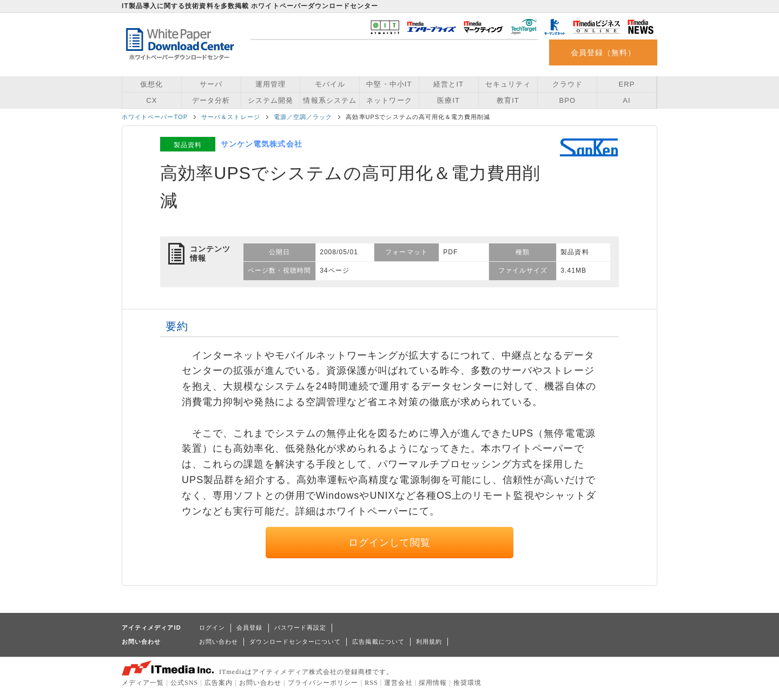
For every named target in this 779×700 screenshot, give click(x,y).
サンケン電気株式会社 (262, 144)
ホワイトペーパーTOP (155, 117)
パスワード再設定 (301, 628)
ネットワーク (389, 100)
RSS (371, 683)
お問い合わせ (219, 642)
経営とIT (448, 84)
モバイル (330, 84)
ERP (627, 84)
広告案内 (219, 683)
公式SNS (184, 683)
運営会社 (398, 683)
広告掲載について (378, 642)
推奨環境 (467, 683)
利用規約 (429, 642)
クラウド (567, 84)
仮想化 (151, 84)
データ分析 (211, 100)
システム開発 (270, 100)
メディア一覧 (143, 683)
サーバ (211, 84)
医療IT (448, 100)
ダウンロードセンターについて (295, 642)
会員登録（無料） (603, 52)
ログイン (212, 628)
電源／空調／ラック (303, 117)
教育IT (508, 100)
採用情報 (433, 683)
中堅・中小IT (389, 84)
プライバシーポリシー (323, 683)
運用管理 (270, 84)
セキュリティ (508, 84)
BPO (567, 100)
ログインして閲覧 (390, 543)
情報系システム (329, 100)
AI (626, 100)
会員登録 (249, 628)
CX (151, 100)
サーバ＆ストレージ (231, 117)
